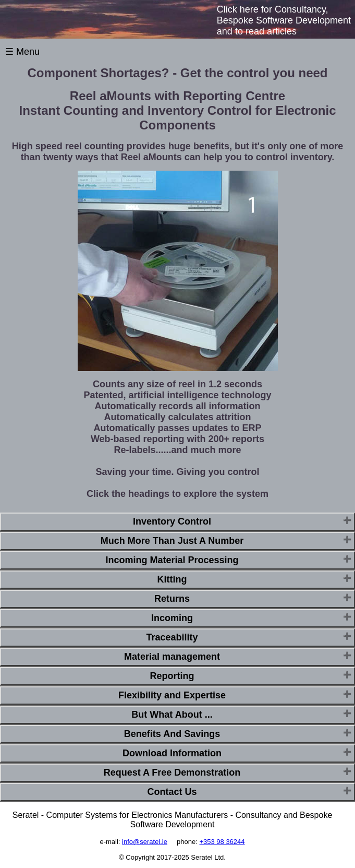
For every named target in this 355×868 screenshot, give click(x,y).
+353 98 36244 (222, 842)
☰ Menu (22, 52)
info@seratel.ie (145, 842)
